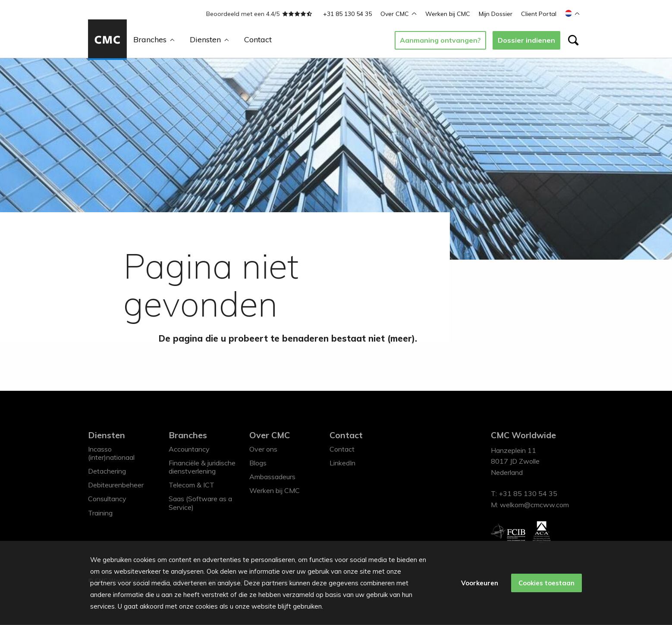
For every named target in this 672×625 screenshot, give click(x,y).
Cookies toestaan (546, 583)
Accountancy (189, 449)
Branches (154, 39)
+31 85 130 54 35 (347, 14)
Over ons (263, 449)
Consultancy (107, 499)
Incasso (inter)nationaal (111, 453)
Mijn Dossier (496, 14)
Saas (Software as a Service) (200, 503)
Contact (258, 39)
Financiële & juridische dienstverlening (202, 467)
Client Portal (539, 14)
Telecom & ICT (192, 485)
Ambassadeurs (272, 477)
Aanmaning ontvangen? (440, 40)
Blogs (258, 463)
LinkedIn (342, 463)
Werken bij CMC (448, 14)
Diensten (209, 39)
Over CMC (399, 14)
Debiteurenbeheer (116, 485)
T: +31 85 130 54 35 (524, 494)
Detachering (107, 471)
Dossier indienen (526, 40)
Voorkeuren (479, 583)
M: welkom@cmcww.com (530, 505)
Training (100, 513)
